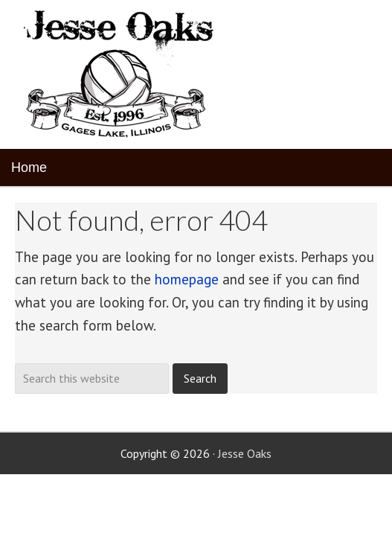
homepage (187, 279)
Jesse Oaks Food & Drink (121, 74)
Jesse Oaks (245, 453)
